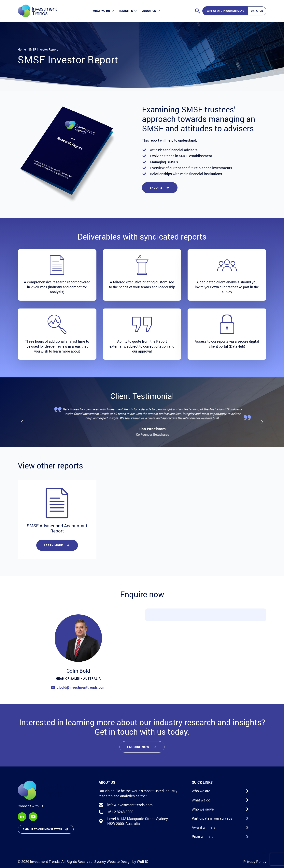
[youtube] (33, 817)
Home (22, 49)
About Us (149, 11)
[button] (22, 422)
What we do (101, 11)
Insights (126, 11)
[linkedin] (22, 817)
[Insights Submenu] (136, 11)
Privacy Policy (255, 861)
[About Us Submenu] (159, 11)
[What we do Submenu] (113, 11)
